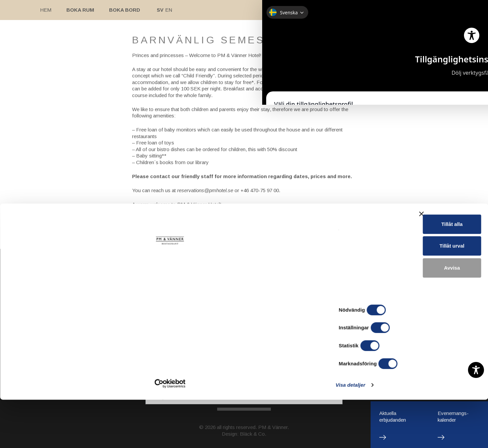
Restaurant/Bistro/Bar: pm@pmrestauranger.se (244, 342)
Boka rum (80, 10)
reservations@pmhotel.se (205, 190)
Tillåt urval (415, 382)
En (169, 10)
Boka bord (125, 10)
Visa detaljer (362, 435)
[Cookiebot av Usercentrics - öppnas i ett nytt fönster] (43, 435)
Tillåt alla (415, 360)
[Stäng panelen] (478, 353)
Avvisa (415, 404)
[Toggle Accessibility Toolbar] (476, 370)
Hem (46, 10)
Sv (160, 10)
